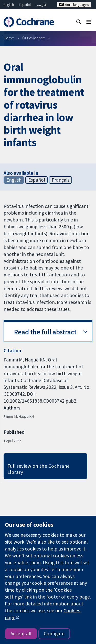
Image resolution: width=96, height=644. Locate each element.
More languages (74, 5)
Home (9, 38)
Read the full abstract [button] (45, 332)
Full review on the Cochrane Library (39, 469)
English (9, 5)
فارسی (41, 5)
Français (61, 180)
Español (25, 5)
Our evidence (34, 38)
